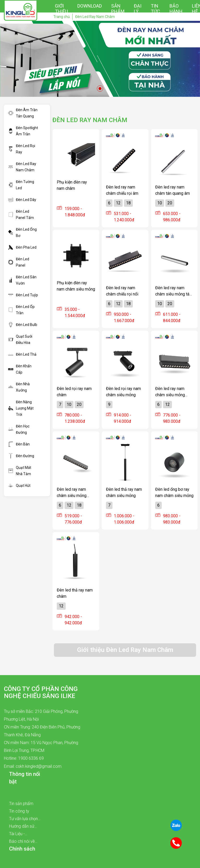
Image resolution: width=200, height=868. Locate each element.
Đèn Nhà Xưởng (19, 387)
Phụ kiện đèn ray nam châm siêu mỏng (76, 286)
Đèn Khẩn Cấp (20, 369)
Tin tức (155, 9)
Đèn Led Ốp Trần (21, 310)
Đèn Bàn (19, 444)
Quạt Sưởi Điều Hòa (20, 339)
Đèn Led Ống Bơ (22, 232)
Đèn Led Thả (22, 354)
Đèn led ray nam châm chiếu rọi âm (122, 190)
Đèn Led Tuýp (23, 295)
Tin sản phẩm (21, 804)
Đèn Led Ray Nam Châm (22, 167)
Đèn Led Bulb (23, 325)
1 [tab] (100, 89)
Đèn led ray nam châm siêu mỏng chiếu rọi (72, 492)
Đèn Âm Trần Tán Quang (23, 113)
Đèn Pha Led (22, 247)
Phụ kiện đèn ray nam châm (72, 185)
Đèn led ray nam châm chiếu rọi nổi (122, 291)
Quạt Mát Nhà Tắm (20, 471)
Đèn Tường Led (21, 185)
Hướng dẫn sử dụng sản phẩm (23, 827)
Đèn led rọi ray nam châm (74, 392)
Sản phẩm (118, 9)
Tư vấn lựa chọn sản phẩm (23, 819)
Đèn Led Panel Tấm (21, 215)
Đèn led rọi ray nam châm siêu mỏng (123, 392)
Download (90, 6)
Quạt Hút (19, 486)
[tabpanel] (100, 59)
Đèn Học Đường (19, 429)
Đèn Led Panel (19, 262)
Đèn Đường (21, 456)
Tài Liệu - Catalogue (18, 834)
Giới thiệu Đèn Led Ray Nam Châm (125, 650)
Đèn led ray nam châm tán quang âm (173, 190)
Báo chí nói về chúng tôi (22, 842)
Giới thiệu (61, 9)
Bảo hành (176, 9)
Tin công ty (19, 811)
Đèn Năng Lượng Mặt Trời (21, 408)
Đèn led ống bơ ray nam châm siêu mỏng (174, 492)
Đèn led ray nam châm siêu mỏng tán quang (173, 291)
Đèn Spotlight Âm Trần (23, 131)
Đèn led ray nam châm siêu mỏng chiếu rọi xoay (170, 392)
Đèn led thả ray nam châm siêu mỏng (124, 492)
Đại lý (138, 9)
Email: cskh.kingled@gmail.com (33, 766)
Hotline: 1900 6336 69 (24, 758)
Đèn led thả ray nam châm (75, 593)
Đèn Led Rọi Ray (22, 149)
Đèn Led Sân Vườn (22, 280)
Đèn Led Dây (22, 200)
